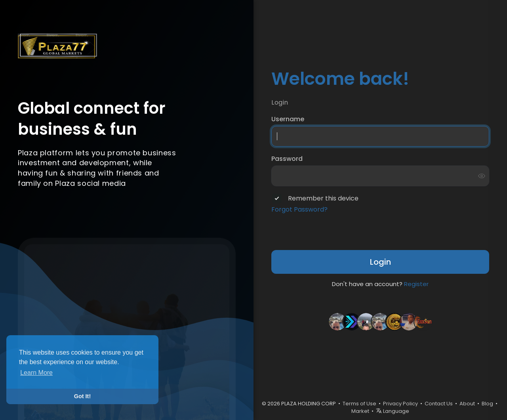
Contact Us (439, 404)
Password (287, 159)
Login (380, 262)
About (467, 404)
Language (393, 411)
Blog (487, 404)
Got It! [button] (82, 396)
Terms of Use (359, 404)
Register (416, 284)
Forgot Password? (299, 210)
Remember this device (323, 199)
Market (360, 411)
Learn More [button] (36, 373)
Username (288, 119)
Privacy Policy (400, 404)
